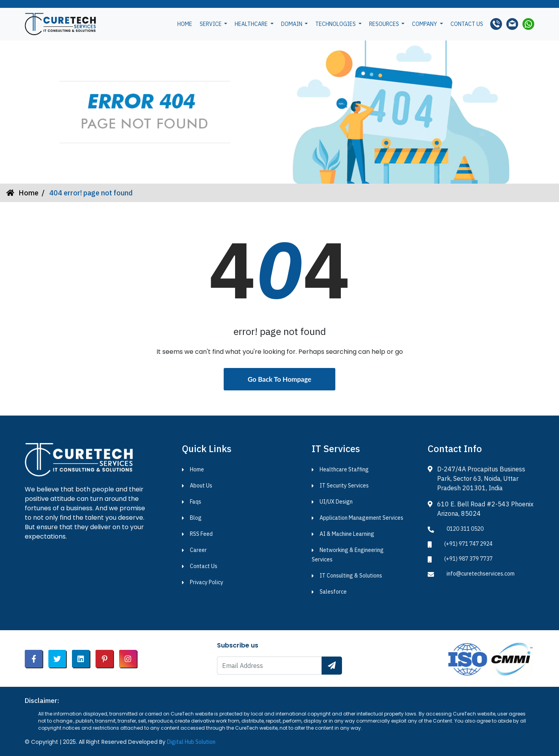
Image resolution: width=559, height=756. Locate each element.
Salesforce (333, 592)
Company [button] (425, 24)
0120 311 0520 (465, 529)
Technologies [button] (336, 24)
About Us (201, 486)
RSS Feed (201, 534)
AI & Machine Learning (347, 534)
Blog (196, 518)
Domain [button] (292, 24)
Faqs (196, 502)
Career (198, 550)
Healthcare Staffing (344, 469)
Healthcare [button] (252, 24)
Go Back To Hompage (279, 379)
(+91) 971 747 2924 (468, 544)
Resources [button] (385, 24)
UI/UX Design (336, 502)
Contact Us (204, 566)
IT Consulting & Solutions (351, 576)
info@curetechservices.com (481, 574)
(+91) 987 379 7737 (468, 559)
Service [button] (211, 24)
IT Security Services (344, 486)
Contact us (467, 24)
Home (185, 24)
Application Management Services (361, 518)
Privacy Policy (207, 582)
